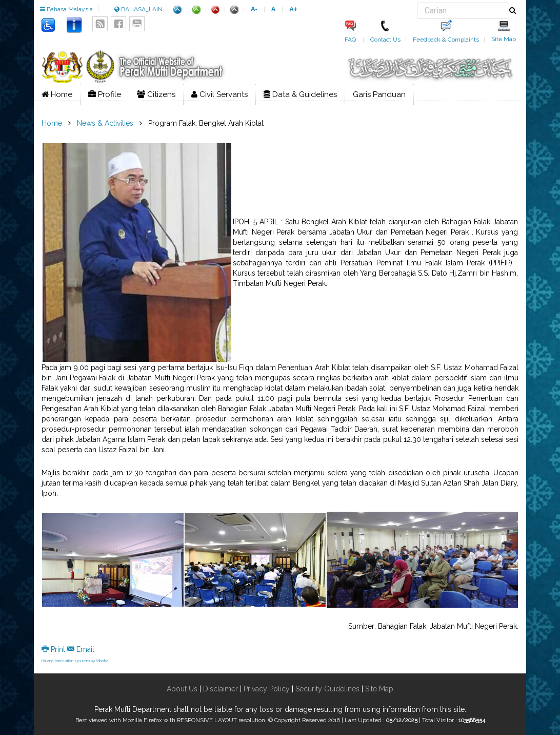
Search (417, 3)
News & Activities (105, 123)
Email (81, 649)
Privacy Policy (267, 689)
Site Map (504, 39)
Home (57, 94)
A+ (293, 9)
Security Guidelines (327, 689)
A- (254, 9)
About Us (182, 689)
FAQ (350, 40)
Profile (105, 94)
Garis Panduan (379, 94)
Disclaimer (219, 689)
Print (54, 649)
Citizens (156, 94)
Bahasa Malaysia (66, 9)
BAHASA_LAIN (138, 9)
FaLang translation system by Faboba (75, 661)
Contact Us (385, 40)
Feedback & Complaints (446, 40)
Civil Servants (219, 94)
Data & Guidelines (300, 94)
